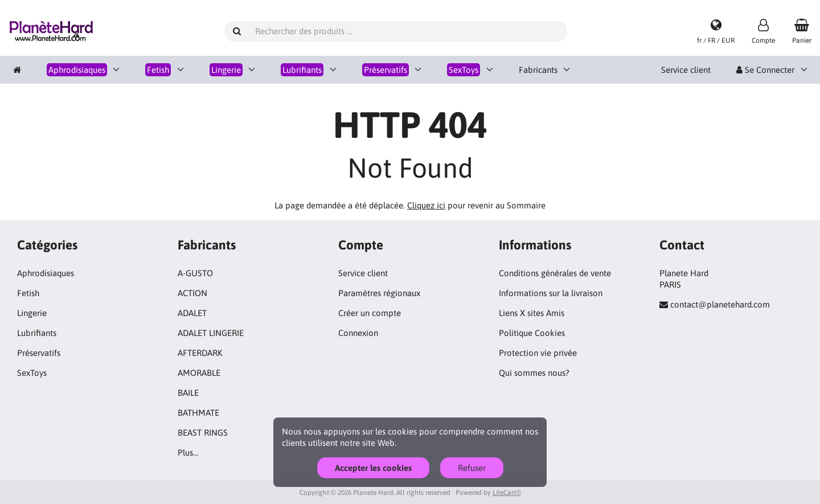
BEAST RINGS (203, 433)
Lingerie (32, 313)
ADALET (192, 313)
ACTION (192, 293)
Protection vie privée (538, 353)
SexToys (32, 373)
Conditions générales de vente (555, 273)
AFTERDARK (200, 353)
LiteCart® (507, 493)
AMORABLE (199, 373)
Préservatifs (39, 353)
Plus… (188, 452)
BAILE (188, 393)
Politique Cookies (532, 333)
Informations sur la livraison (551, 293)
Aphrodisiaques (46, 273)
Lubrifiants (37, 333)
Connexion (358, 333)
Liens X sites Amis (532, 313)
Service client (686, 70)
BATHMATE (198, 413)
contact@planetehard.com (720, 304)
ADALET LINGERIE (211, 333)
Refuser (472, 468)
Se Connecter (765, 70)
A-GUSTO (195, 273)
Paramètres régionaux (379, 293)
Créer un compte (370, 313)
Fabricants (538, 70)
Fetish (28, 293)
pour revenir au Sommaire (476, 205)
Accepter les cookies (373, 468)
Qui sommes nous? (534, 373)
